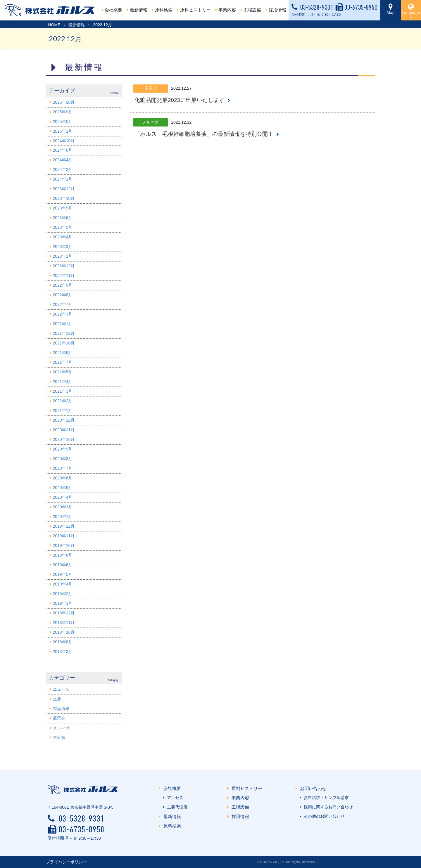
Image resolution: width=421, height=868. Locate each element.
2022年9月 (63, 285)
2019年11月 (64, 536)
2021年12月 (64, 333)
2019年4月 (63, 584)
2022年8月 (63, 295)
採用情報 (242, 816)
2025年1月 (63, 131)
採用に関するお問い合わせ (327, 807)
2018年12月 (64, 613)
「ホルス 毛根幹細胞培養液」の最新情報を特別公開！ (204, 134)
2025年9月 (63, 112)
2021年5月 (63, 372)
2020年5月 (63, 488)
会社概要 (112, 10)
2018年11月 (64, 623)
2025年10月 (64, 102)
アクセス (174, 798)
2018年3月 (63, 652)
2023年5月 (63, 227)
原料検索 (173, 826)
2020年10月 (64, 439)
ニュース (61, 689)
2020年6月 (63, 478)
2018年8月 (63, 642)
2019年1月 (63, 603)
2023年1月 (63, 256)
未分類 (59, 737)
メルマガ (61, 728)
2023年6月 (63, 218)
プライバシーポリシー (66, 862)
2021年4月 (63, 382)
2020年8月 (63, 459)
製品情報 (61, 708)
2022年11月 (64, 276)
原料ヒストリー (194, 10)
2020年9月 (63, 449)
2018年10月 (64, 632)
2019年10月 (64, 545)
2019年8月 (63, 555)
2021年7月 (63, 362)
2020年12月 (64, 420)
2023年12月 (64, 189)
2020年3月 (63, 507)
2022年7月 (63, 304)
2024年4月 (63, 160)
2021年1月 (63, 410)
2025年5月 (63, 122)
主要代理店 (176, 807)
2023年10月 (64, 198)
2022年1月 (63, 324)
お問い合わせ (314, 788)
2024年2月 (63, 169)
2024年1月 (63, 179)
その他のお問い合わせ (323, 816)
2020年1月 (63, 517)
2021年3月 (63, 391)
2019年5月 (63, 574)
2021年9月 (63, 353)
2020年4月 (63, 497)
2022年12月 (64, 266)
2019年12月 (64, 526)
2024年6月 (63, 150)
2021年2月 (63, 401)
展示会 (59, 718)
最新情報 (77, 25)
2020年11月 (64, 430)
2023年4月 (63, 237)
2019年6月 (63, 565)
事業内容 (242, 798)
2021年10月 (64, 343)
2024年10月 (64, 141)
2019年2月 (63, 594)
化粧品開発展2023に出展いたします (179, 100)
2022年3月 (63, 314)
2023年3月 (63, 247)
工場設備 (242, 807)
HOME (54, 25)
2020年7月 (63, 468)
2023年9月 (63, 208)
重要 (57, 699)
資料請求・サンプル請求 (325, 798)
